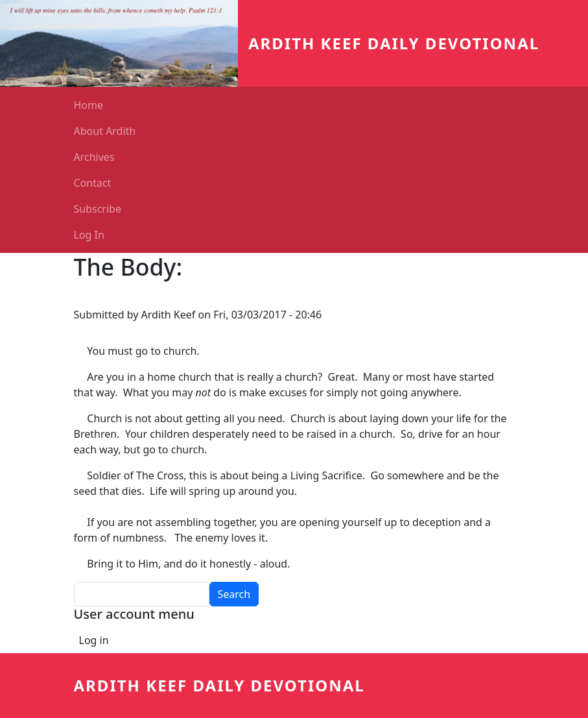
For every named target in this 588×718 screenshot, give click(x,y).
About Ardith (105, 131)
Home (89, 105)
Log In (89, 235)
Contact (93, 183)
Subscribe (98, 209)
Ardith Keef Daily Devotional (394, 43)
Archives (94, 157)
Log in (94, 640)
